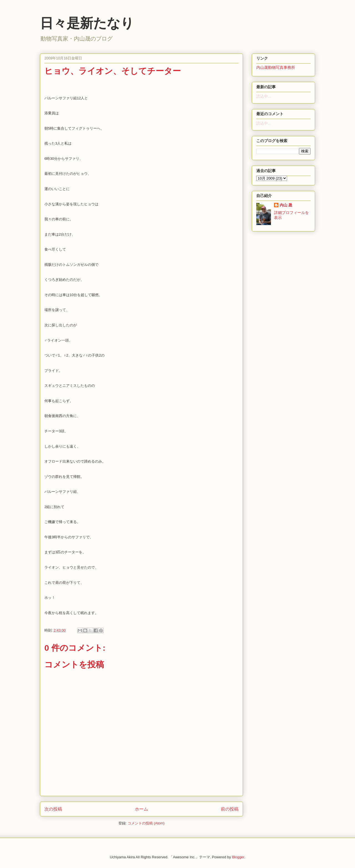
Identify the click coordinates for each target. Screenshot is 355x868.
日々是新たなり (87, 23)
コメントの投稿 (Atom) (146, 823)
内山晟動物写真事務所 (276, 67)
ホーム (141, 809)
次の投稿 (53, 809)
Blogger (238, 857)
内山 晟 (286, 205)
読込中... (264, 96)
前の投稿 (230, 809)
